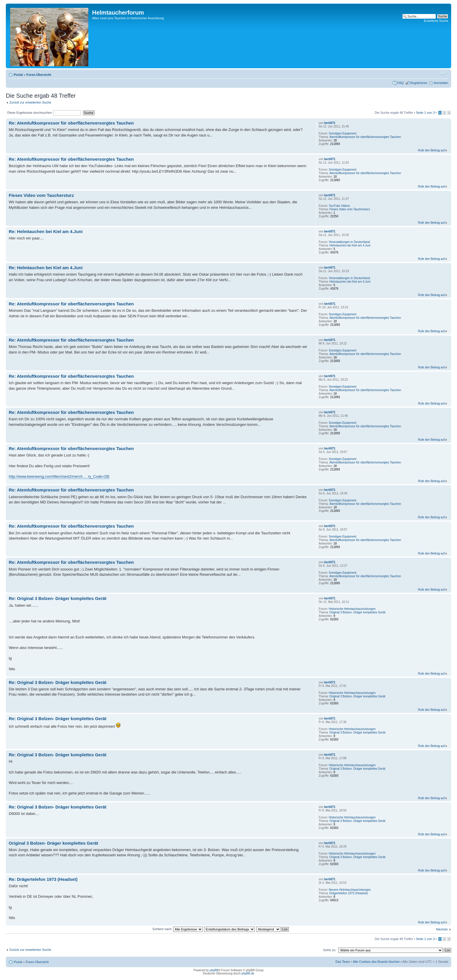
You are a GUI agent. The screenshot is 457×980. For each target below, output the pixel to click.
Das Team (343, 962)
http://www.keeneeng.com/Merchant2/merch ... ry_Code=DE (59, 476)
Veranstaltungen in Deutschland (349, 242)
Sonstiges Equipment (343, 133)
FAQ (400, 83)
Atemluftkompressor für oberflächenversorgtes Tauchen (365, 137)
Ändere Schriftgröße (444, 73)
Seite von (425, 113)
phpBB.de (248, 973)
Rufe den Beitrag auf (431, 150)
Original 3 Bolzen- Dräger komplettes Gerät (357, 612)
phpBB (214, 970)
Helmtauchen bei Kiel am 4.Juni (350, 245)
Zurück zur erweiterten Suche (30, 102)
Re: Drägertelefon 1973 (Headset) (43, 879)
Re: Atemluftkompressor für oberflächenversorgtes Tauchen (71, 123)
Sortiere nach (162, 929)
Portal (18, 75)
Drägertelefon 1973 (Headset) (349, 893)
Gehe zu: (329, 950)
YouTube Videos (339, 206)
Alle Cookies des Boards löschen (376, 962)
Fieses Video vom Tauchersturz (41, 195)
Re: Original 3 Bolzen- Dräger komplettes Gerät (58, 598)
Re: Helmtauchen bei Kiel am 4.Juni (46, 231)
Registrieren (419, 83)
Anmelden (441, 83)
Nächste (442, 929)
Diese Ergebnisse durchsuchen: (44, 113)
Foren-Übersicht (39, 75)
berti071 (330, 123)
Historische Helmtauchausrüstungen (352, 609)
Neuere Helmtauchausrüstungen (350, 890)
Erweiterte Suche (436, 21)
